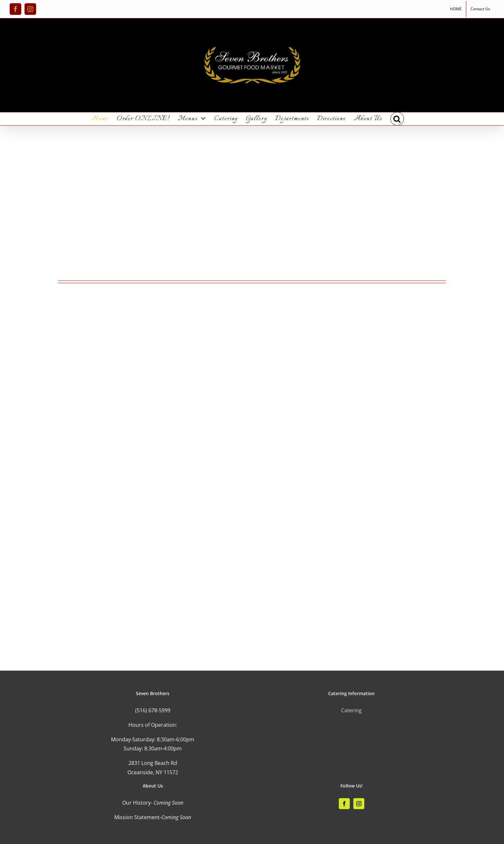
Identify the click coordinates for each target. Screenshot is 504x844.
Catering (351, 710)
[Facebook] (344, 804)
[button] (397, 119)
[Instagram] (359, 804)
